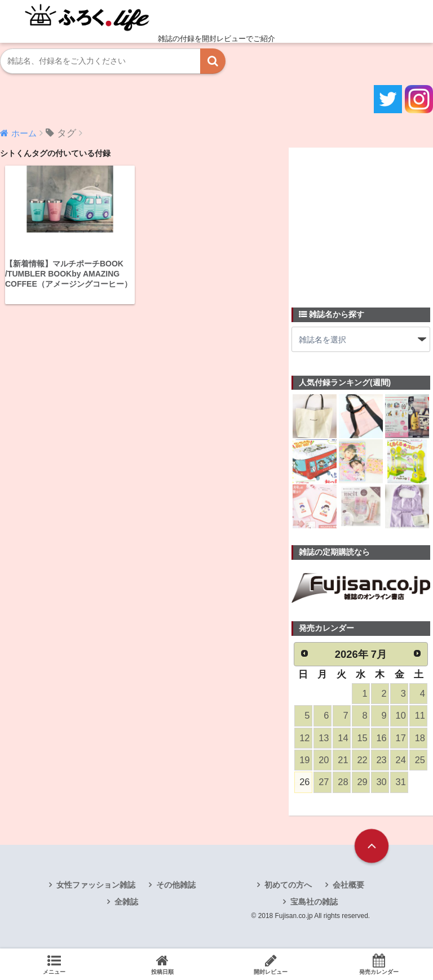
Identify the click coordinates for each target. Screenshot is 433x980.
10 (400, 716)
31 (400, 783)
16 (381, 739)
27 (324, 783)
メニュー (54, 964)
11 (419, 716)
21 (343, 761)
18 (419, 739)
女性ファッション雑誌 (96, 886)
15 (362, 739)
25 (419, 761)
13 (324, 739)
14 (343, 739)
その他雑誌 (176, 886)
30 (381, 783)
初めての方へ (288, 886)
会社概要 (348, 886)
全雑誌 (126, 903)
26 (304, 783)
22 (362, 761)
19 (304, 761)
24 (400, 761)
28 (343, 783)
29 (362, 783)
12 (304, 739)
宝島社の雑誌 (314, 903)
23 (381, 761)
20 (324, 761)
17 (400, 739)
